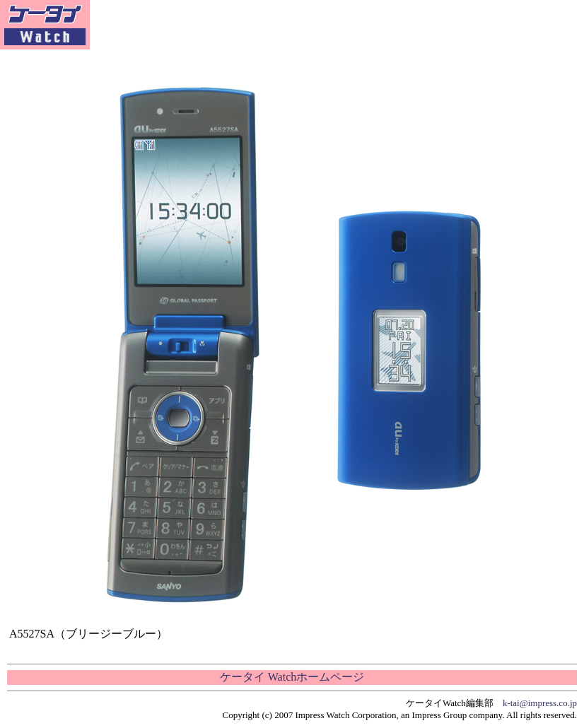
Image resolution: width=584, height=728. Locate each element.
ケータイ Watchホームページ (292, 677)
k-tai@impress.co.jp (540, 703)
